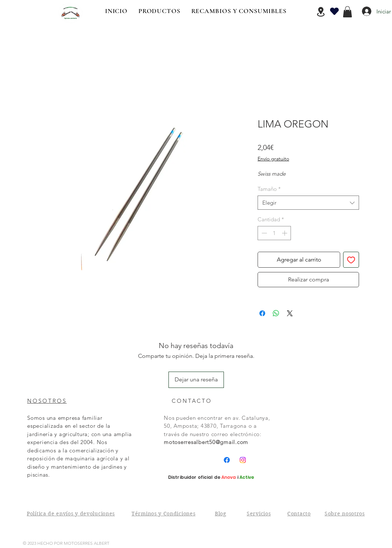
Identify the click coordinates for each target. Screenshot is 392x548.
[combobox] (308, 203)
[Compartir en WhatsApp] (276, 313)
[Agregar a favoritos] (351, 260)
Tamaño (269, 189)
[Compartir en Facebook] (262, 313)
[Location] (321, 12)
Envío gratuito (273, 159)
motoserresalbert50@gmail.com (206, 442)
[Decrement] (264, 233)
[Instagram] (243, 460)
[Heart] (334, 11)
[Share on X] (290, 313)
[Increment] (285, 233)
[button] (347, 12)
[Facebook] (227, 460)
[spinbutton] (274, 233)
